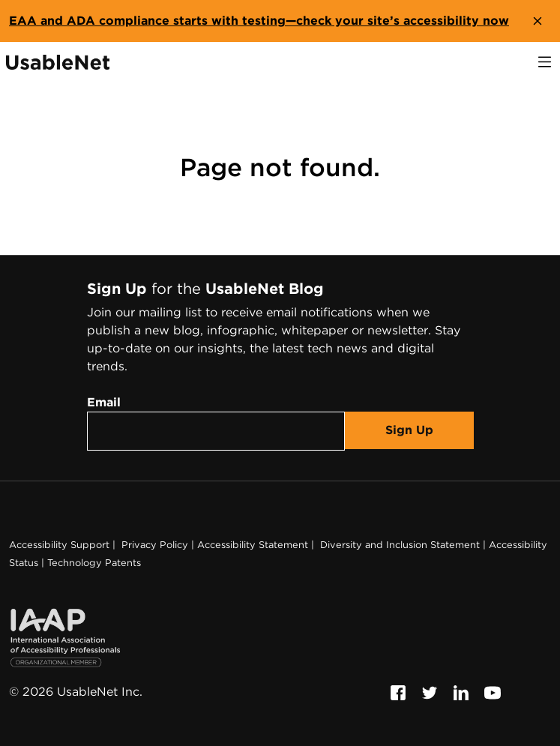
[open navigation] (545, 62)
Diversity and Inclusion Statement (398, 545)
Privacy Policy (153, 545)
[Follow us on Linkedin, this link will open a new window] (461, 692)
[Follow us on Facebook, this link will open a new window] (398, 692)
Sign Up (409, 430)
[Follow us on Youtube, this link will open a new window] (493, 692)
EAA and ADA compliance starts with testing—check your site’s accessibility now (259, 21)
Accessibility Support (59, 545)
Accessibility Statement (253, 545)
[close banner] (538, 21)
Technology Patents (94, 563)
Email (104, 402)
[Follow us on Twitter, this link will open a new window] (430, 692)
